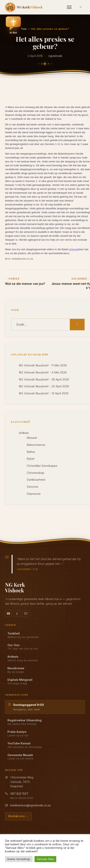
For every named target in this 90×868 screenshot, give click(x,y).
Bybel (30, 459)
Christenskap (35, 473)
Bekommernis (36, 445)
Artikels (24, 433)
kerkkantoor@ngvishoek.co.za (30, 805)
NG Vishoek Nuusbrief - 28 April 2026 (44, 380)
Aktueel (32, 438)
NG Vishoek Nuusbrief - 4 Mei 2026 (43, 372)
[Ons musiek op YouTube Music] (17, 613)
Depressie (34, 494)
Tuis (24, 29)
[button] (13, 26)
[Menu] (69, 7)
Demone (32, 487)
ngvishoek (55, 56)
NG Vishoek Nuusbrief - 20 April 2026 (44, 386)
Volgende (74, 249)
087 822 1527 (19, 794)
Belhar (31, 452)
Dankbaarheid (36, 480)
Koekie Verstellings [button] (19, 859)
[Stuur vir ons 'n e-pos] (26, 613)
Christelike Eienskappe (42, 466)
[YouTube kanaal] (8, 613)
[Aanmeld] (81, 7)
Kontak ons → (18, 816)
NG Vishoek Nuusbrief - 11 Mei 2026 (43, 365)
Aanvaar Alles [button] (45, 859)
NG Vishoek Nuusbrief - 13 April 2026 (44, 393)
